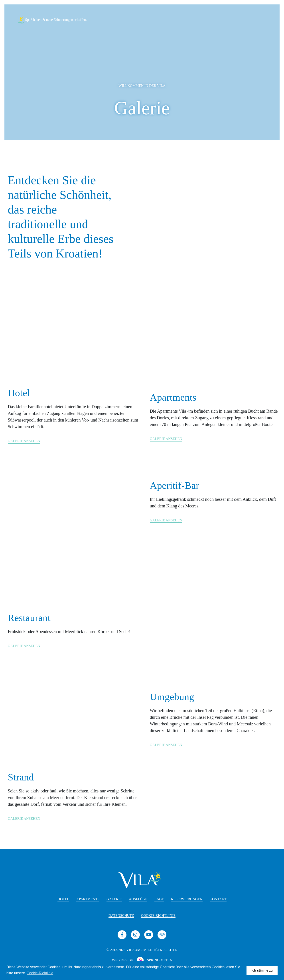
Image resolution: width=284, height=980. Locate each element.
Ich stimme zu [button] (262, 970)
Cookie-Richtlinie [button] (40, 973)
